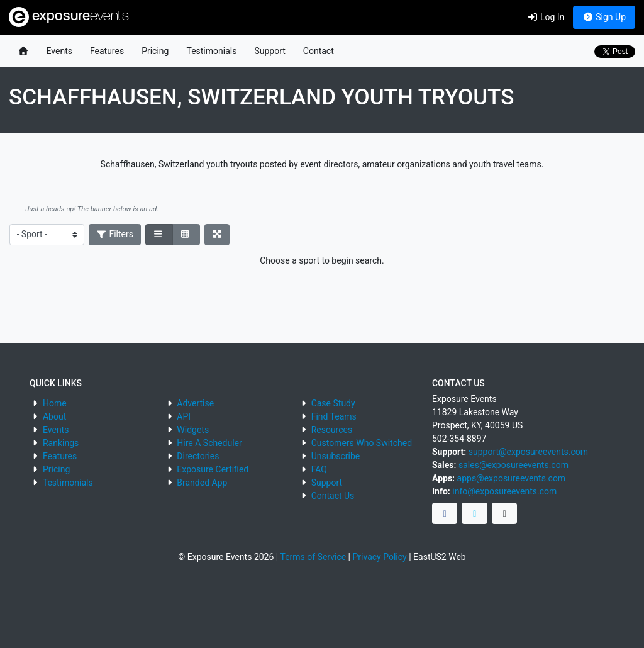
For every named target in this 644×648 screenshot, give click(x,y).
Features (107, 51)
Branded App (202, 483)
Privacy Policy (380, 557)
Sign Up (604, 17)
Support (269, 51)
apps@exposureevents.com (512, 478)
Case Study (333, 403)
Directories (198, 456)
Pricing (155, 51)
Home (55, 403)
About (54, 416)
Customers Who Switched (362, 443)
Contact (319, 51)
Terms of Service (313, 557)
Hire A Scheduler (209, 443)
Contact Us (333, 496)
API (184, 416)
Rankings (61, 443)
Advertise (195, 403)
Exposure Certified (213, 469)
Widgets (193, 430)
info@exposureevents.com (504, 491)
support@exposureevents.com (528, 452)
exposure (69, 17)
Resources (332, 430)
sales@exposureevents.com (514, 465)
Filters (115, 234)
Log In (546, 17)
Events (59, 51)
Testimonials (211, 51)
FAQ (319, 469)
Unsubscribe (336, 456)
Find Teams (334, 416)
